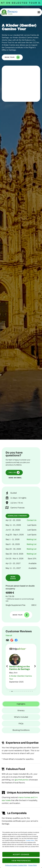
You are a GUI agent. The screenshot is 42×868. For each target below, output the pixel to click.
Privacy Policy (33, 865)
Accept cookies (21, 854)
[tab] (21, 704)
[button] (39, 12)
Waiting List (32, 539)
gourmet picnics (22, 780)
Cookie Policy (30, 840)
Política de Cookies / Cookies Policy (16, 865)
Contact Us (32, 520)
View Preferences (21, 861)
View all (9, 635)
